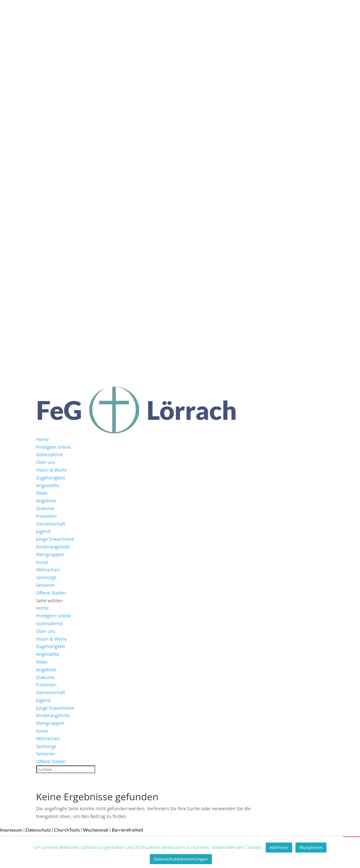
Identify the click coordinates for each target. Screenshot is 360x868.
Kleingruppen (50, 554)
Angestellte (48, 485)
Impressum (11, 830)
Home (43, 439)
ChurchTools (67, 830)
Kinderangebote (53, 547)
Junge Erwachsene (55, 539)
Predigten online (53, 447)
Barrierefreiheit (128, 830)
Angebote (46, 501)
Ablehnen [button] (279, 847)
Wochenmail (96, 830)
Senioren (46, 585)
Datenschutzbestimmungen (181, 859)
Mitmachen (48, 570)
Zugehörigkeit (51, 478)
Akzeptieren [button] (311, 847)
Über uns (46, 462)
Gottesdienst (50, 454)
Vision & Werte (52, 470)
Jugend (43, 531)
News (42, 493)
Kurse (42, 562)
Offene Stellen (51, 593)
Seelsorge (46, 577)
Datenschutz (38, 830)
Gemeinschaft (51, 524)
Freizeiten (46, 516)
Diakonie (45, 508)
